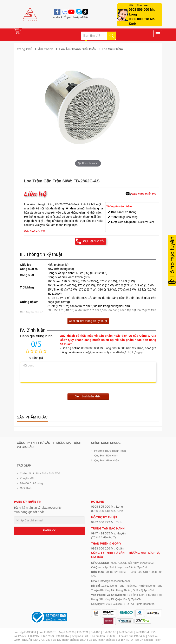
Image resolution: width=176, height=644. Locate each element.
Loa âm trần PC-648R (132, 636)
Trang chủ (25, 49)
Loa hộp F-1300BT (25, 632)
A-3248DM (142, 632)
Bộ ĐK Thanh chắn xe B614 (70, 640)
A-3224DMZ (126, 632)
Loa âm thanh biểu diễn (77, 49)
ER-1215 (34, 636)
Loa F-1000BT (47, 632)
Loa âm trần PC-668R (104, 636)
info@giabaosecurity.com (99, 352)
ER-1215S (48, 636)
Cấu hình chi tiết (35, 231)
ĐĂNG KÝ (49, 531)
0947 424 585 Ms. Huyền (108, 534)
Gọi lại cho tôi (94, 241)
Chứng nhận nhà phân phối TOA (40, 474)
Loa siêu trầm (112, 49)
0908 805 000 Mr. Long (96, 348)
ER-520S (83, 632)
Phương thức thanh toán (110, 451)
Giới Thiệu (26, 488)
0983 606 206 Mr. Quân (107, 549)
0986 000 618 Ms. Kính (128, 348)
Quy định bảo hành (106, 456)
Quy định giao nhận (107, 460)
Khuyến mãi (27, 478)
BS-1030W (63, 636)
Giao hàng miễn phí (144, 194)
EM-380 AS (110, 632)
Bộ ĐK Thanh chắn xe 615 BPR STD (111, 640)
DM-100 (95, 632)
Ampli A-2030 (67, 632)
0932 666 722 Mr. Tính (107, 522)
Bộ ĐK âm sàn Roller (148, 640)
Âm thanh (46, 49)
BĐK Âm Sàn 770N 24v (36, 640)
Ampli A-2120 (80, 636)
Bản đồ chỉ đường (32, 483)
